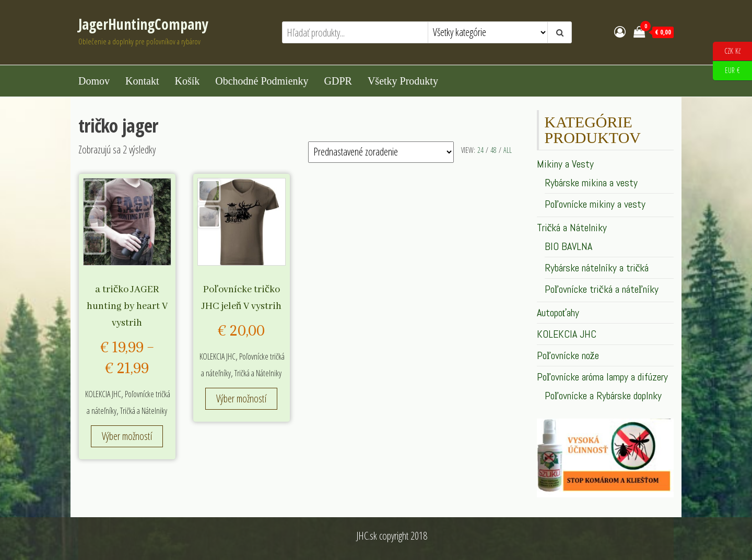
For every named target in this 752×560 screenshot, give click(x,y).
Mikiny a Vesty (565, 164)
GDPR (338, 81)
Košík (187, 81)
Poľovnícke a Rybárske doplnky (603, 396)
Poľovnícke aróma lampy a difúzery (602, 377)
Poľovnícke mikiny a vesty (595, 204)
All (508, 150)
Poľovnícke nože (568, 355)
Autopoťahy (558, 313)
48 (494, 150)
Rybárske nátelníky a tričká (597, 268)
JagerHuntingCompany (143, 24)
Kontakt (142, 81)
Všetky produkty (403, 81)
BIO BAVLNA (568, 246)
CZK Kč (727, 51)
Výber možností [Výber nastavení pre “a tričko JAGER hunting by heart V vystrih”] (127, 436)
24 (480, 150)
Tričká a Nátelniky (144, 411)
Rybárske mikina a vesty (591, 183)
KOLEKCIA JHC (103, 394)
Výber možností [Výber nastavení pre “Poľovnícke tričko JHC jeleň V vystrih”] (241, 398)
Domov (94, 81)
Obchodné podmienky (262, 81)
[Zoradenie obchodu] (381, 152)
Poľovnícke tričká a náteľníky (602, 289)
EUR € (726, 71)
